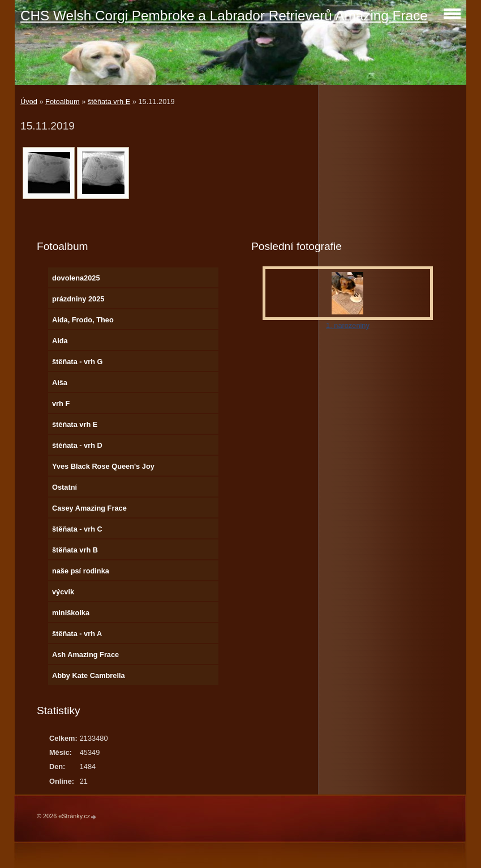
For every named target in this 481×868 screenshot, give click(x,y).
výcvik (63, 592)
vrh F (61, 403)
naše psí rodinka (81, 571)
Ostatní (65, 487)
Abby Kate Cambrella (89, 675)
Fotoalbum (62, 102)
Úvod (29, 102)
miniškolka (71, 613)
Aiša (60, 383)
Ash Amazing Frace (85, 655)
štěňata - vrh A (77, 634)
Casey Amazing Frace (89, 508)
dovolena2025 (76, 278)
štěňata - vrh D (77, 445)
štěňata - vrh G (78, 362)
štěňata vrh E (109, 102)
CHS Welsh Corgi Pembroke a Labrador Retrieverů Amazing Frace (224, 16)
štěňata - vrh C (77, 529)
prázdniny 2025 (78, 299)
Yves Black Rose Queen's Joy (103, 466)
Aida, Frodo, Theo (83, 320)
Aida (60, 341)
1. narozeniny (348, 325)
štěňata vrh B (75, 550)
